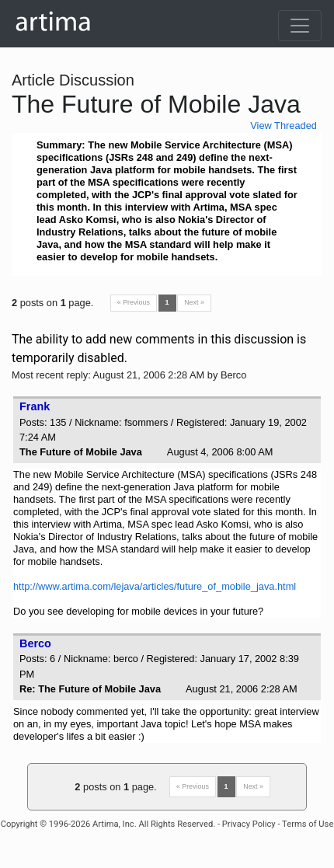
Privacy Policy (249, 824)
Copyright (19, 824)
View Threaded (284, 125)
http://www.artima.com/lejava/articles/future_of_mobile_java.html (155, 586)
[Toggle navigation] (300, 26)
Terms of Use (308, 824)
